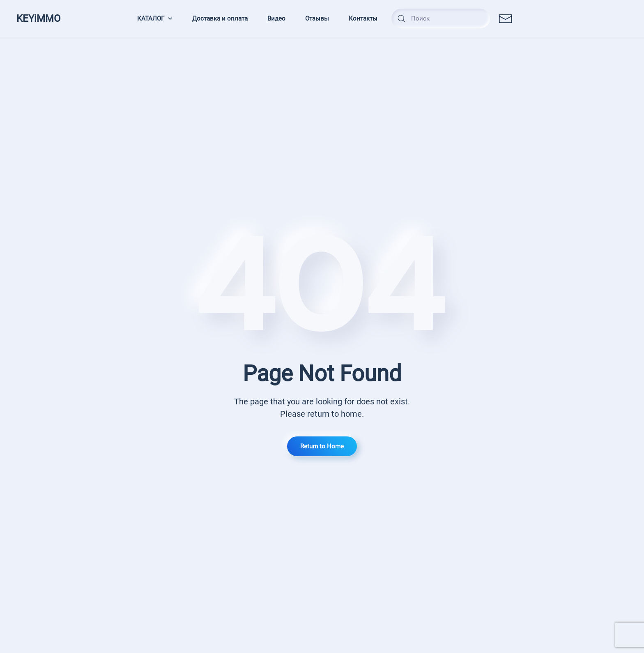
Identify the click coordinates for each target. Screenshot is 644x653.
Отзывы (317, 18)
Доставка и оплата (220, 18)
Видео (276, 18)
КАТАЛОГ (155, 18)
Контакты (363, 18)
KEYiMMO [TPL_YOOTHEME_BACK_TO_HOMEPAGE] (39, 18)
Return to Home (322, 446)
